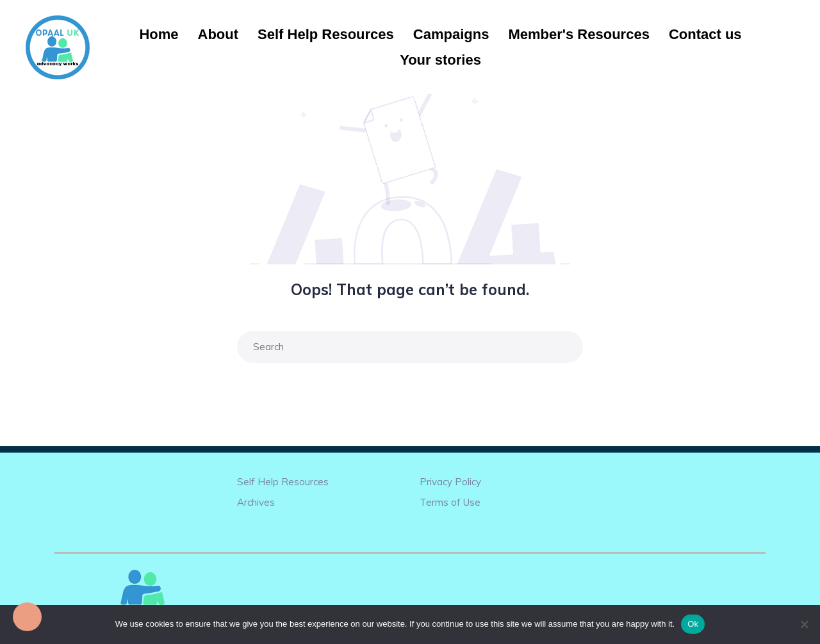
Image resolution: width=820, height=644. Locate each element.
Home (159, 34)
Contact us (705, 34)
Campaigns (451, 34)
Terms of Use (450, 502)
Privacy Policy (450, 482)
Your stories (440, 60)
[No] (804, 624)
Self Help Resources (326, 34)
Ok (693, 624)
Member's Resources (578, 34)
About (218, 34)
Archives (256, 502)
